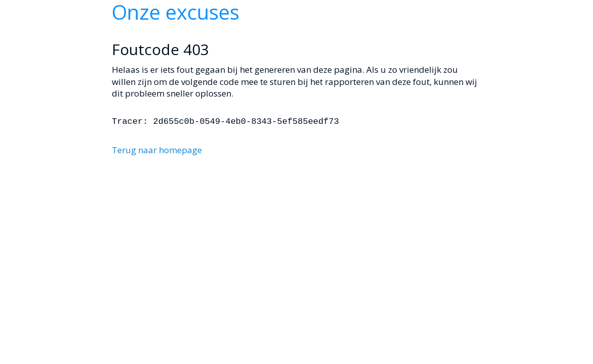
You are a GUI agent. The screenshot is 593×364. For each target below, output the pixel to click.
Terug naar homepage (157, 150)
